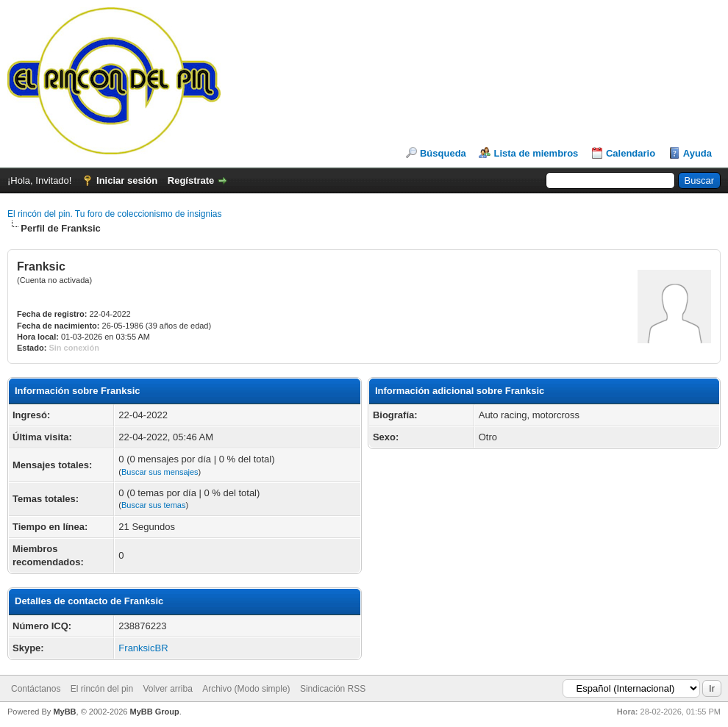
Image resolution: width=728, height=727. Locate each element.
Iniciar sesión (127, 180)
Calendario (631, 153)
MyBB (64, 712)
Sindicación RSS (333, 689)
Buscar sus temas (153, 505)
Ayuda (697, 153)
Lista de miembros (536, 153)
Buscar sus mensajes (160, 472)
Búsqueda (443, 153)
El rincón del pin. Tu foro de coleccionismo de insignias (115, 214)
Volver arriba (167, 689)
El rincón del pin (102, 689)
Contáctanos (36, 689)
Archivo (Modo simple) (246, 689)
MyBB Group (154, 712)
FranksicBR (143, 648)
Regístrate (191, 180)
